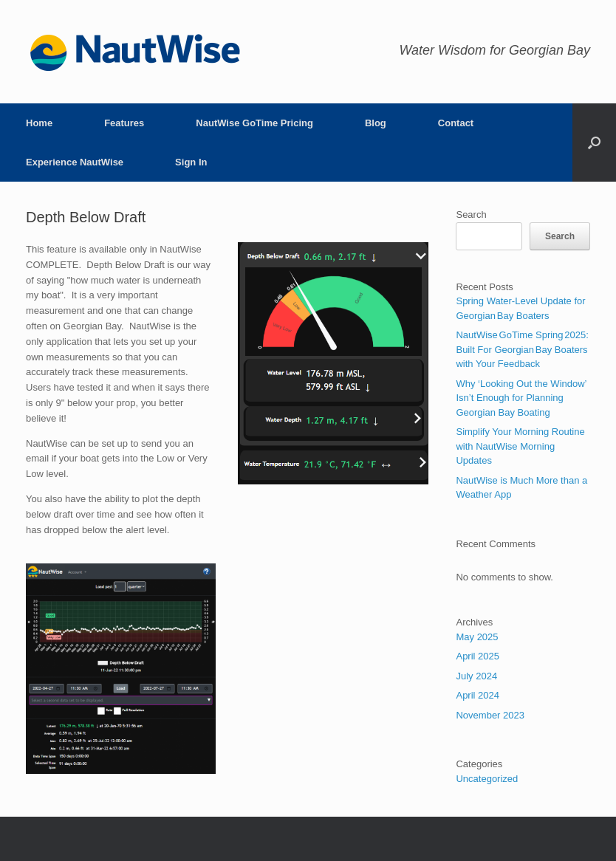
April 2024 (478, 695)
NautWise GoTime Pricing (254, 123)
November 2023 (490, 715)
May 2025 (477, 637)
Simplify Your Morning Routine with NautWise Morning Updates (520, 446)
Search (471, 215)
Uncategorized (487, 779)
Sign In (191, 162)
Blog (376, 123)
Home (39, 123)
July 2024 (476, 676)
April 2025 (478, 656)
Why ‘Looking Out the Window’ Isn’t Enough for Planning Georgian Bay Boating (521, 398)
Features (124, 123)
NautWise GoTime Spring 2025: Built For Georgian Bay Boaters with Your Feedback (522, 349)
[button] (594, 143)
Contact (456, 123)
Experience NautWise (75, 162)
